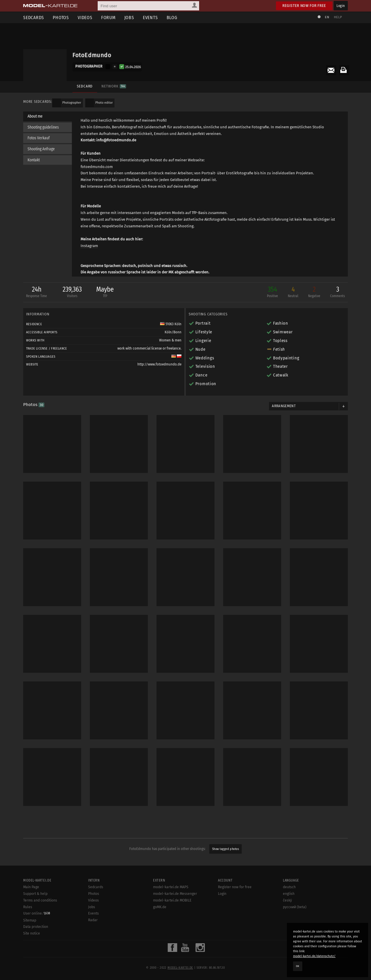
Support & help (35, 905)
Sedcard (85, 86)
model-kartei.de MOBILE (172, 912)
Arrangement (284, 406)
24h (37, 292)
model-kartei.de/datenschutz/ (314, 956)
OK (298, 966)
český (287, 912)
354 (272, 292)
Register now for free (304, 6)
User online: (37, 925)
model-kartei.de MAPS (171, 898)
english (289, 905)
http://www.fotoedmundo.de (159, 364)
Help (338, 17)
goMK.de (160, 918)
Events (150, 18)
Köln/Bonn (173, 332)
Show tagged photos (225, 849)
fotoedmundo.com (97, 167)
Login (341, 6)
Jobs (129, 18)
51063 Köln (171, 324)
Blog (172, 18)
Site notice (32, 945)
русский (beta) (295, 918)
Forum (108, 18)
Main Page (31, 898)
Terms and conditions (40, 912)
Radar (93, 931)
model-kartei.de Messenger (175, 905)
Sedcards (34, 18)
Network (114, 86)
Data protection (36, 938)
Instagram (89, 246)
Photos (61, 18)
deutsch (289, 898)
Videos (85, 18)
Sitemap (30, 931)
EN (327, 17)
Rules (28, 918)
